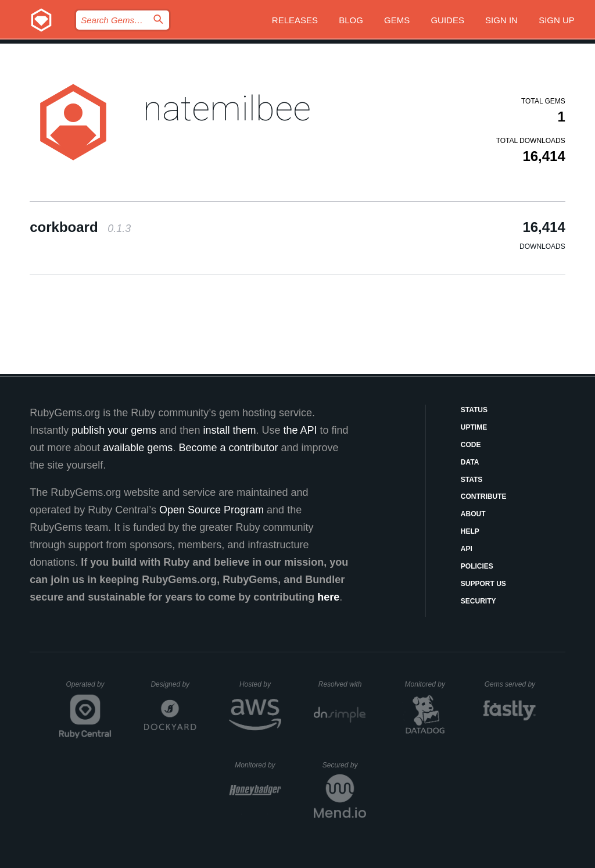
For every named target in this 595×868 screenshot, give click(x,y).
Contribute (484, 496)
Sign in (501, 20)
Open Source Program (212, 510)
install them (229, 430)
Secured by (344, 765)
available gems (138, 448)
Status (474, 410)
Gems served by (510, 684)
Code (471, 445)
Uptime (474, 427)
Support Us (483, 584)
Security (478, 601)
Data (470, 462)
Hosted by (260, 684)
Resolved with (342, 684)
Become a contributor (228, 448)
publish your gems (114, 430)
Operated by (89, 688)
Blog (351, 20)
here (328, 597)
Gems (397, 20)
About (473, 514)
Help (470, 531)
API (467, 549)
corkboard (80, 227)
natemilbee (227, 108)
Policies (477, 566)
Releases (295, 20)
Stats (472, 480)
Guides (447, 20)
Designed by (173, 684)
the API (300, 430)
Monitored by (428, 684)
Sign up (557, 20)
